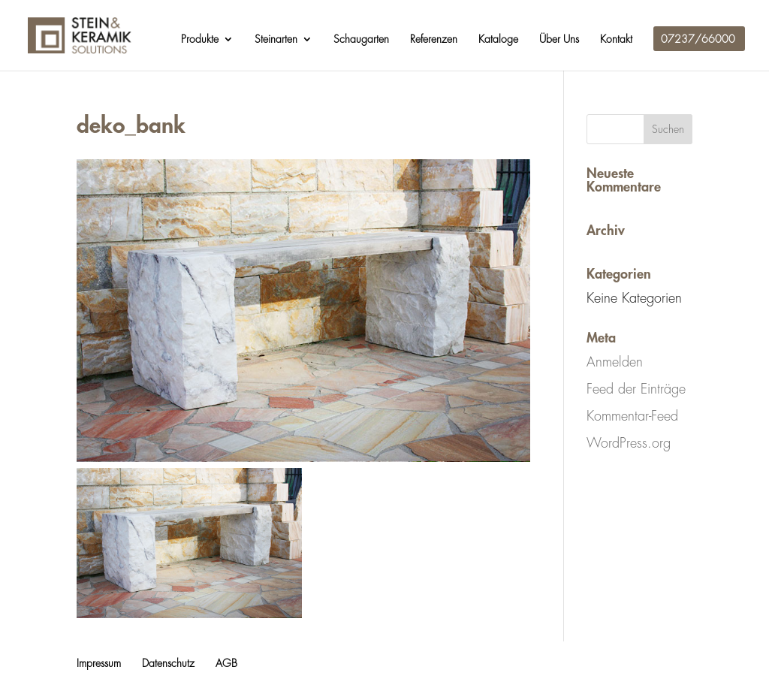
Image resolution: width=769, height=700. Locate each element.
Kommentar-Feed (632, 416)
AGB (226, 663)
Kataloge (498, 39)
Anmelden (615, 362)
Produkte (200, 39)
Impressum (99, 663)
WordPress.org (629, 443)
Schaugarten (361, 39)
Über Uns (559, 39)
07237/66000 (698, 39)
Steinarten (276, 39)
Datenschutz (168, 663)
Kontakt (616, 39)
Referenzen (434, 39)
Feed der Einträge (636, 389)
